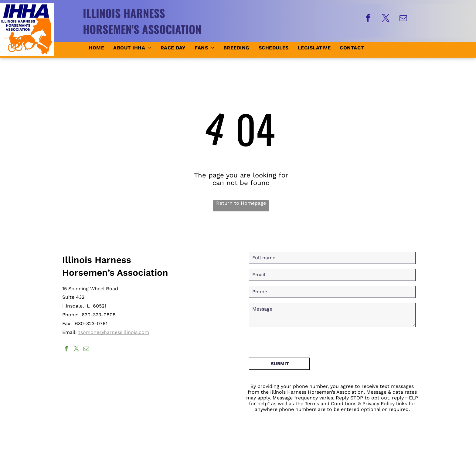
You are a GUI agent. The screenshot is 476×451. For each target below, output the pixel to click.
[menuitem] (96, 48)
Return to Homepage (241, 203)
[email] (403, 19)
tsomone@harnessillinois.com (114, 332)
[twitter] (386, 19)
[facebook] (368, 19)
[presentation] (295, 340)
